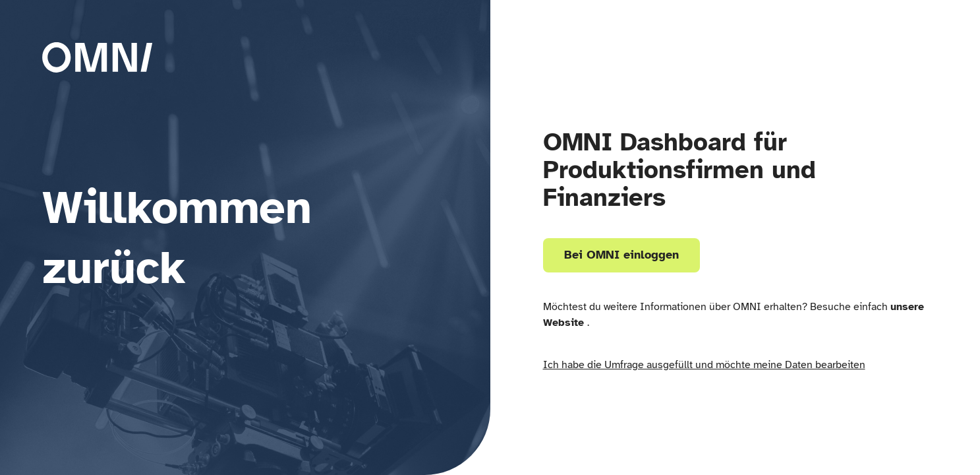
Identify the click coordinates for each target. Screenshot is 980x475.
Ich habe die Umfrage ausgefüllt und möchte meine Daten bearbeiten (704, 365)
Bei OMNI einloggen (621, 255)
